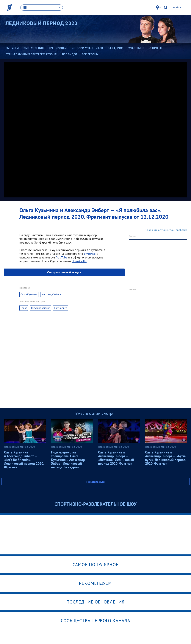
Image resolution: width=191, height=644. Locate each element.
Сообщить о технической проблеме (166, 230)
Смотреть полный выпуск (64, 272)
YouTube (62, 257)
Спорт (24, 308)
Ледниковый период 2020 (42, 23)
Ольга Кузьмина (29, 294)
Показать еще (95, 482)
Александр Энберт (51, 294)
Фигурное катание (40, 308)
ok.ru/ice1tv (79, 261)
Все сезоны (90, 54)
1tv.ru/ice (90, 254)
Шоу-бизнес (61, 308)
